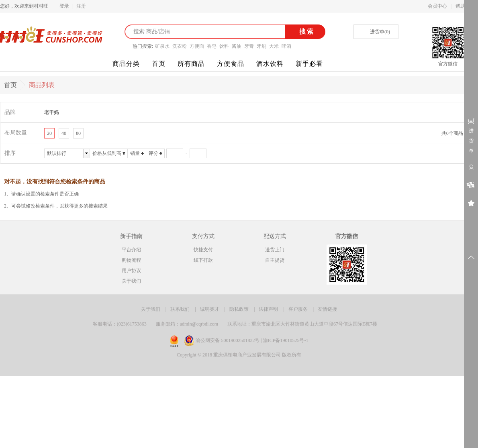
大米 (274, 46)
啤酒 (286, 46)
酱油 (237, 46)
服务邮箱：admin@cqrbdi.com (187, 324)
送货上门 (275, 250)
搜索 (305, 32)
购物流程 (131, 260)
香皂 (212, 46)
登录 (64, 6)
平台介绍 (131, 250)
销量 (135, 153)
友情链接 (327, 309)
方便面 (197, 46)
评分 (153, 153)
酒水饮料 (270, 64)
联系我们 (180, 309)
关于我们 (131, 281)
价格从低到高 (107, 153)
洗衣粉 (180, 46)
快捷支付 (203, 250)
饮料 (224, 46)
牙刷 (261, 46)
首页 (159, 64)
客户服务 (298, 309)
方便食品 (231, 64)
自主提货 (275, 260)
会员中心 (437, 6)
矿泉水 (162, 46)
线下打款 (203, 260)
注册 (81, 6)
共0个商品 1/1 (456, 133)
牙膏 (249, 46)
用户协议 (131, 271)
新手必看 (309, 64)
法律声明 (268, 309)
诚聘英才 (210, 309)
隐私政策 (239, 309)
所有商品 (191, 64)
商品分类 (126, 64)
